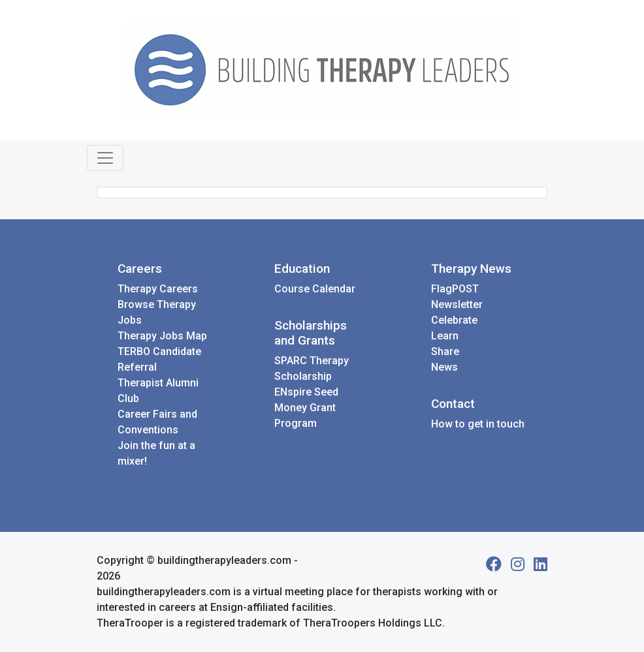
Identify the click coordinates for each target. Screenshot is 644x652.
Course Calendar (315, 289)
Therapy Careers (158, 289)
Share (445, 351)
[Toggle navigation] (105, 158)
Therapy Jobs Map (162, 336)
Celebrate (454, 320)
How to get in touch (478, 424)
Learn (445, 336)
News (444, 367)
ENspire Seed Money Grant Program (306, 408)
